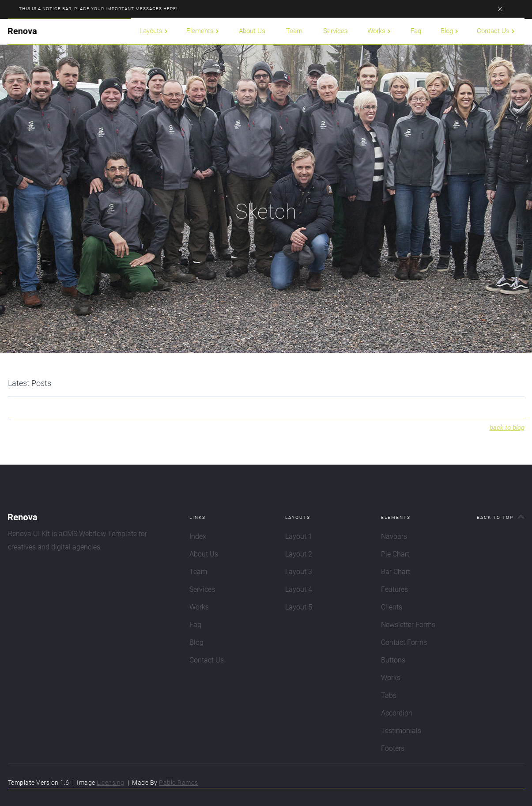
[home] (23, 31)
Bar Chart (396, 572)
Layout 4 (299, 589)
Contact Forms (404, 642)
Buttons (393, 660)
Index (198, 536)
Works (199, 607)
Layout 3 (299, 572)
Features (394, 589)
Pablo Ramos (179, 783)
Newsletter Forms (408, 625)
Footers (393, 748)
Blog (196, 642)
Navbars (394, 536)
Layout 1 (299, 536)
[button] (154, 31)
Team (294, 31)
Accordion (397, 713)
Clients (392, 607)
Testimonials (401, 731)
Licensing (111, 783)
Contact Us (207, 660)
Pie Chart (395, 554)
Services (336, 31)
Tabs (389, 695)
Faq (416, 31)
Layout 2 (299, 554)
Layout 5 (299, 607)
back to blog (507, 437)
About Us (252, 31)
